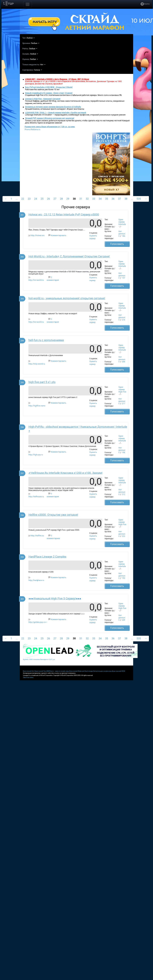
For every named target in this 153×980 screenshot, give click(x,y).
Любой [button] (30, 38)
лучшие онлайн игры (105, 671)
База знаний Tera (40, 671)
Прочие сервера (76, 207)
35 (107, 199)
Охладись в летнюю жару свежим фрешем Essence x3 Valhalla (53, 107)
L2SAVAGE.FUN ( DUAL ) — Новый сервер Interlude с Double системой (55, 113)
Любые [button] (34, 43)
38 (126, 199)
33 (94, 199)
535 (139, 199)
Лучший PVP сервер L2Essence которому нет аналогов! (50, 118)
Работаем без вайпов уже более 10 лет (42, 90)
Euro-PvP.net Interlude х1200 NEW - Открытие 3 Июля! (49, 87)
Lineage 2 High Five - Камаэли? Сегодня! (43, 99)
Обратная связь (28, 677)
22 (23, 199)
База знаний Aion (29, 671)
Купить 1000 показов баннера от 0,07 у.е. (39, 659)
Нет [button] (42, 65)
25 (42, 199)
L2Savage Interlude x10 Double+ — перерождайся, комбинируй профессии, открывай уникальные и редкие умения (75, 115)
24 (36, 199)
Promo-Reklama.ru (33, 130)
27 (55, 199)
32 (87, 199)
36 (113, 199)
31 (81, 199)
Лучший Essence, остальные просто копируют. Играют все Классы (55, 109)
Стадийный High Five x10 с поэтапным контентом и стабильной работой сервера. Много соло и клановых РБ (73, 95)
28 (61, 199)
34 (100, 199)
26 (48, 199)
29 (68, 199)
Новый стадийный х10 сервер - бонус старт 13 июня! (49, 93)
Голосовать (117, 244)
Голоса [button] (37, 70)
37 (119, 199)
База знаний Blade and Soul (79, 671)
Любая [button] (33, 59)
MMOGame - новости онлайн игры (58, 671)
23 (29, 199)
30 (74, 199)
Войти (145, 4)
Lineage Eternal (93, 671)
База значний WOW (119, 671)
